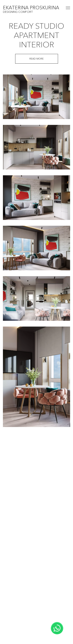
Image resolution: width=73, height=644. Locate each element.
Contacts (36, 605)
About (37, 575)
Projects (36, 581)
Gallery (37, 587)
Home (37, 569)
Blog (36, 599)
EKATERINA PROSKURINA (31, 8)
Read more (36, 59)
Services (37, 593)
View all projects (37, 544)
